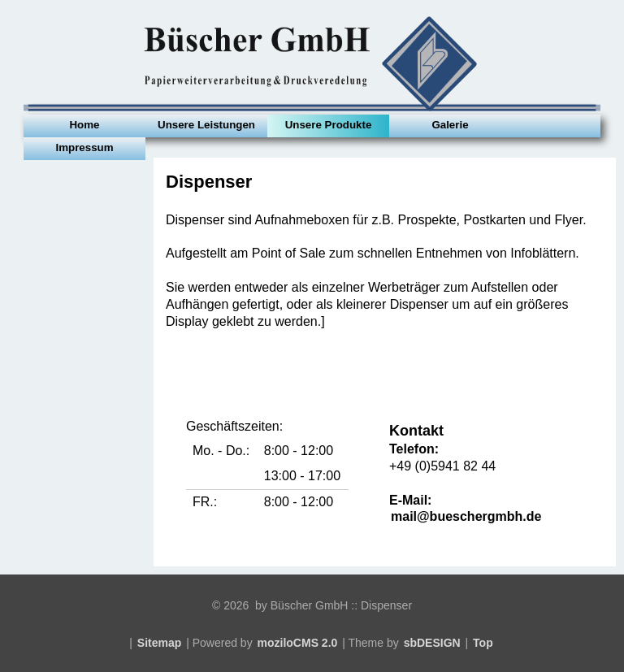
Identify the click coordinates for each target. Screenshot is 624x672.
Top (483, 643)
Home (84, 125)
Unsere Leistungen (206, 125)
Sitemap (159, 643)
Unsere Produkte (329, 125)
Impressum (84, 147)
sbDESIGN (432, 643)
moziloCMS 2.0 (298, 643)
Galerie (450, 125)
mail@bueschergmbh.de (466, 516)
